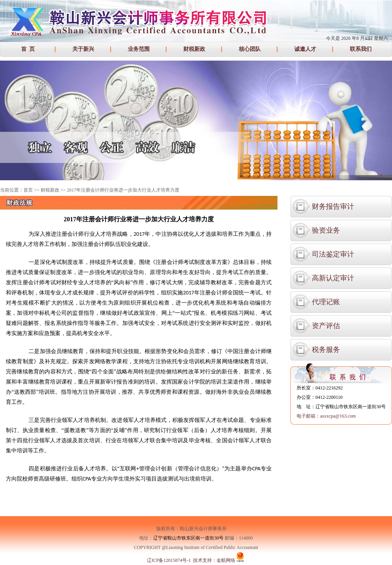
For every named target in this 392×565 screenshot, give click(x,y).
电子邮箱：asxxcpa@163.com (326, 416)
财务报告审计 (333, 206)
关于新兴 (83, 49)
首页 (28, 190)
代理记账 (326, 302)
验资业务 (326, 230)
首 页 (28, 49)
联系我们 (361, 49)
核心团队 (250, 49)
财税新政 (194, 49)
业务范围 (139, 49)
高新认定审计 (333, 278)
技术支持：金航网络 (214, 560)
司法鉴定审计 (333, 254)
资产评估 (326, 326)
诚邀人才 (305, 49)
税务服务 (326, 350)
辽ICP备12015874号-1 (169, 560)
